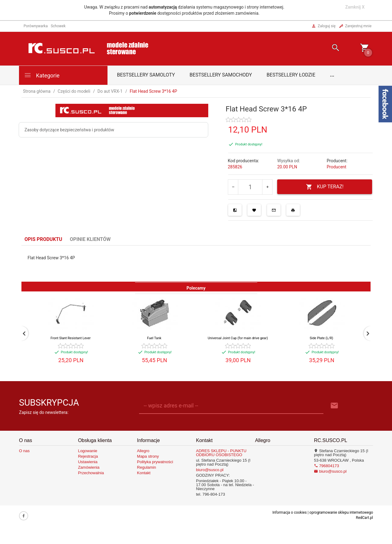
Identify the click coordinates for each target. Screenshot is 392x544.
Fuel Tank (154, 338)
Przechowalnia (91, 473)
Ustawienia (88, 462)
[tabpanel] (196, 264)
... (332, 75)
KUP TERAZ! (325, 187)
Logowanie (88, 451)
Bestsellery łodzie (291, 75)
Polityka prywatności (155, 462)
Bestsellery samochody (221, 75)
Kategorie (42, 75)
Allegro (143, 451)
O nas (24, 451)
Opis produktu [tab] (43, 239)
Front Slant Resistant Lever (71, 338)
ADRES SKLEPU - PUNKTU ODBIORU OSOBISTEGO (221, 453)
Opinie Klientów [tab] (90, 239)
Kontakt (144, 473)
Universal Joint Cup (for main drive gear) (238, 338)
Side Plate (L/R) (321, 338)
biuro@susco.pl (210, 470)
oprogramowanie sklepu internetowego (341, 512)
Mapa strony (148, 456)
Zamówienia (89, 467)
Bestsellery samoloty (146, 75)
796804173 (326, 466)
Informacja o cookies (289, 512)
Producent (337, 167)
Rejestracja (88, 456)
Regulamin (146, 467)
